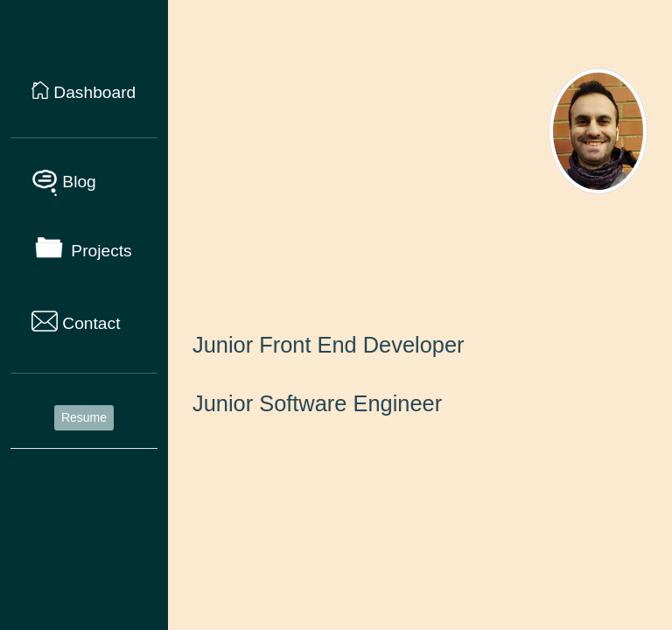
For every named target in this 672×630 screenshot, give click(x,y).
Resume (84, 417)
